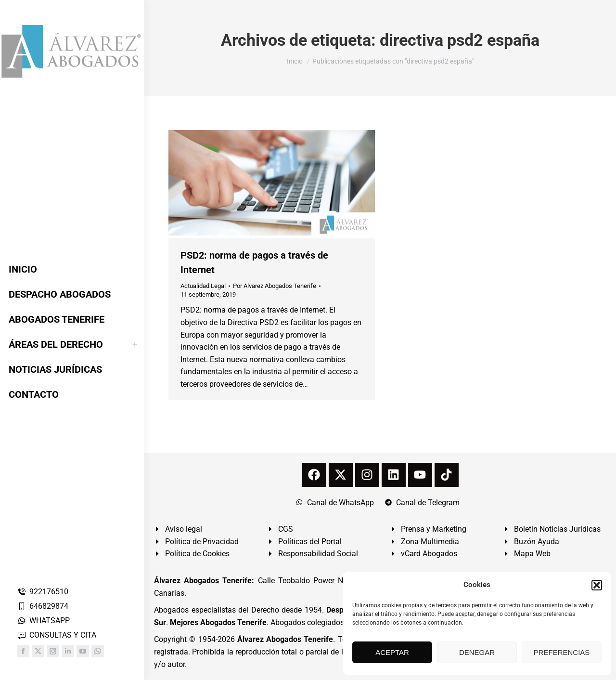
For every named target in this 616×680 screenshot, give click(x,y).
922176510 (43, 592)
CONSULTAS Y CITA (57, 635)
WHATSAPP (43, 621)
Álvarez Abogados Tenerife (285, 639)
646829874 (43, 606)
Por (275, 286)
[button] (597, 585)
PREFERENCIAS (562, 652)
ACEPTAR (392, 652)
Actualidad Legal (203, 286)
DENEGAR (477, 652)
